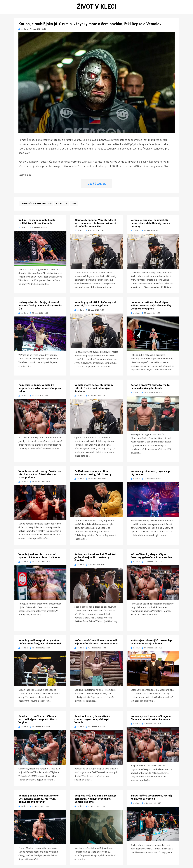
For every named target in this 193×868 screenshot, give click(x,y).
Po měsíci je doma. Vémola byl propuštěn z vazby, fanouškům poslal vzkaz (40, 391)
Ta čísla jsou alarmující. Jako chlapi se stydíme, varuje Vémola (152, 645)
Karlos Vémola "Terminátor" (36, 207)
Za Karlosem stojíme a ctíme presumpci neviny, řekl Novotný (93, 476)
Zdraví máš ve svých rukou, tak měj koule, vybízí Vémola (151, 800)
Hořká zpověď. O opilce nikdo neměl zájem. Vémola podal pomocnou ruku (96, 645)
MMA (74, 207)
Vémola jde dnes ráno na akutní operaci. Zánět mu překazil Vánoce (39, 559)
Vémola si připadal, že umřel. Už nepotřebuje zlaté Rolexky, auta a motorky (150, 226)
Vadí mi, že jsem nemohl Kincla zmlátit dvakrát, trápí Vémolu (37, 225)
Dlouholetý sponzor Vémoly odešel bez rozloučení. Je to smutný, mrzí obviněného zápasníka (95, 226)
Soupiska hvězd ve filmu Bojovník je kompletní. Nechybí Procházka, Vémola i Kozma (95, 802)
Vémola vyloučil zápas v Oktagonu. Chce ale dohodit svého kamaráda (151, 721)
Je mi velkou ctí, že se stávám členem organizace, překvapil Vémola (92, 722)
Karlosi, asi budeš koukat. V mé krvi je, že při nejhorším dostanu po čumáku (95, 560)
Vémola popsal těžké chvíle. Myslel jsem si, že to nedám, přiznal (95, 307)
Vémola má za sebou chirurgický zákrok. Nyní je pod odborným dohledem (94, 391)
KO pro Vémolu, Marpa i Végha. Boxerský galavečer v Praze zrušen (151, 559)
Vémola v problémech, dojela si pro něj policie (151, 476)
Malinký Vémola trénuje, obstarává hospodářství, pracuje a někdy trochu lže (40, 309)
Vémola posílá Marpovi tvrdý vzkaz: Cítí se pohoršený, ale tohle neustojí (40, 645)
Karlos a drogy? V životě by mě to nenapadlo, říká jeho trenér (150, 390)
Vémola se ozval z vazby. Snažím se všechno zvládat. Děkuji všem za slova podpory (40, 477)
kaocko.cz (62, 207)
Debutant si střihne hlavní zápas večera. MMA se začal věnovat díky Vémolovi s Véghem (151, 309)
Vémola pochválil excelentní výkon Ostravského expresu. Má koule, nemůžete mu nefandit (39, 802)
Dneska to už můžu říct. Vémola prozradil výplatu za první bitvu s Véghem (38, 722)
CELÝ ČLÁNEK (97, 187)
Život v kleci (97, 8)
